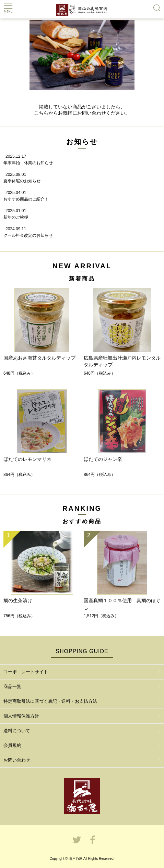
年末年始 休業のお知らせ (28, 163)
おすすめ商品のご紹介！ (26, 199)
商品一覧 (12, 686)
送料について (17, 731)
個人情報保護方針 (21, 716)
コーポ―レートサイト (26, 672)
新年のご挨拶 (16, 217)
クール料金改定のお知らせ (28, 235)
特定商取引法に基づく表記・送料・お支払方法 (50, 701)
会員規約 (12, 745)
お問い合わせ (17, 760)
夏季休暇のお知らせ (22, 181)
